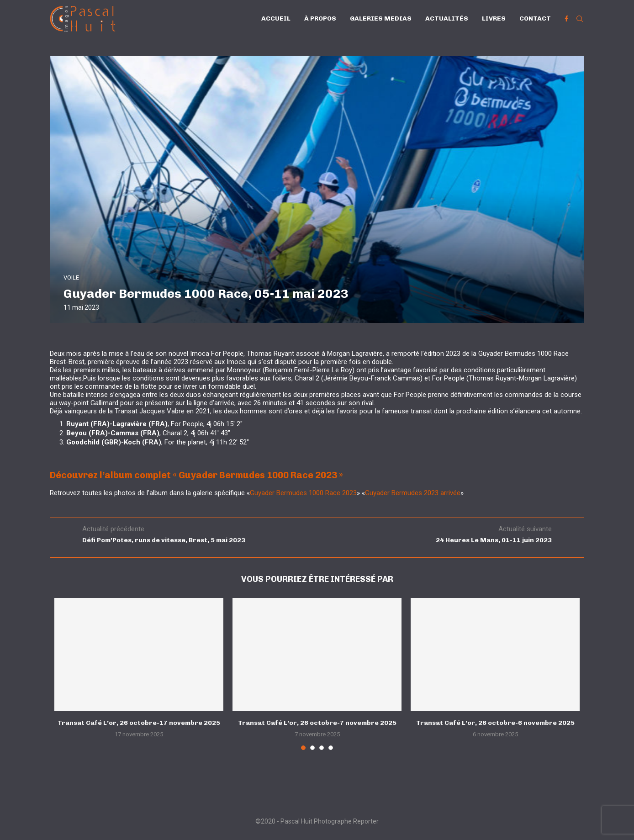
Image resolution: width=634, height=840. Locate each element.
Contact (535, 18)
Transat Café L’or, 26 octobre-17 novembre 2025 (139, 723)
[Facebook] (566, 19)
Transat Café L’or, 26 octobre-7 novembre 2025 (317, 723)
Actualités (447, 18)
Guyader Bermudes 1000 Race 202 (301, 493)
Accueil (276, 18)
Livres (494, 18)
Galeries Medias (381, 18)
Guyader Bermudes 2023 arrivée (413, 493)
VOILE (71, 277)
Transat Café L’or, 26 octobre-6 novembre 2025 (495, 723)
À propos (320, 18)
